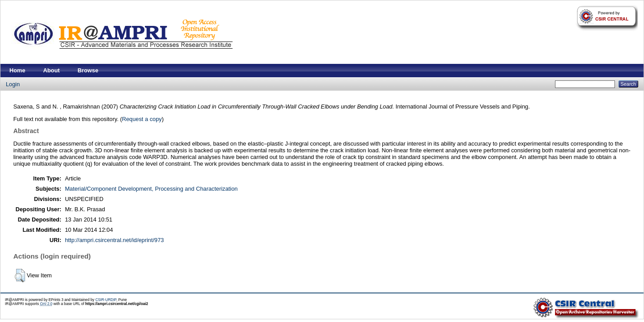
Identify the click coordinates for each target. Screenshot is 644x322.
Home (17, 70)
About (52, 70)
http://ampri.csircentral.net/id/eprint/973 (114, 240)
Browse (88, 70)
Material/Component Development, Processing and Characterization (151, 189)
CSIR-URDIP (106, 300)
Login (13, 84)
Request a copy (142, 119)
